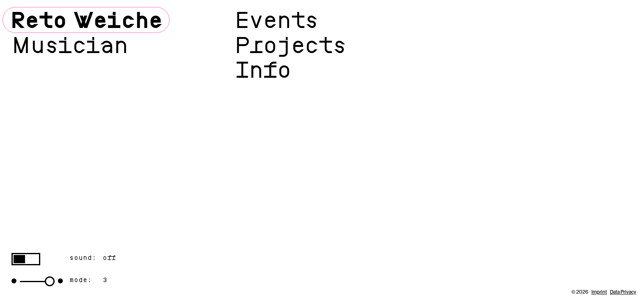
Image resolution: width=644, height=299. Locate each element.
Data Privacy (623, 292)
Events (276, 20)
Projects (290, 45)
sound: (83, 258)
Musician (69, 45)
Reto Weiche (86, 20)
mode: (81, 280)
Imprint (599, 292)
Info (262, 70)
